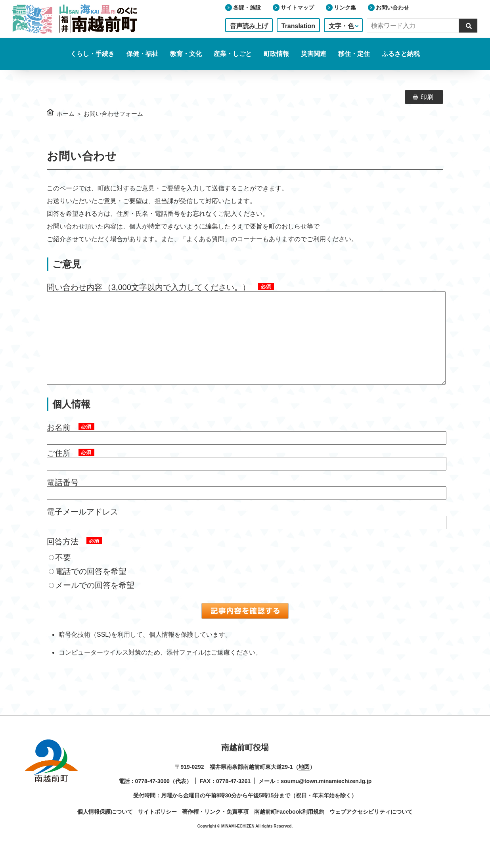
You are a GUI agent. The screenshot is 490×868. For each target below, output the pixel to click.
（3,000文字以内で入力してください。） (177, 287)
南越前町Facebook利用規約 (289, 828)
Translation (298, 26)
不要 (60, 573)
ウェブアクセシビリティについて (371, 828)
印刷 (427, 97)
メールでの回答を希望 (92, 601)
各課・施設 (247, 8)
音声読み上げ (249, 26)
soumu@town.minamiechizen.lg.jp (326, 797)
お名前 (59, 443)
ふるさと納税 (401, 54)
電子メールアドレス (82, 528)
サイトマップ (297, 8)
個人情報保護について (105, 828)
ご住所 (59, 469)
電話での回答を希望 (88, 587)
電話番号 (63, 498)
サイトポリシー (157, 828)
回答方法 (63, 557)
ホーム (66, 114)
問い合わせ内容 (75, 287)
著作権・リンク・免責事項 (215, 828)
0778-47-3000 (152, 797)
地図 (304, 783)
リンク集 (345, 8)
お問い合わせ (392, 8)
